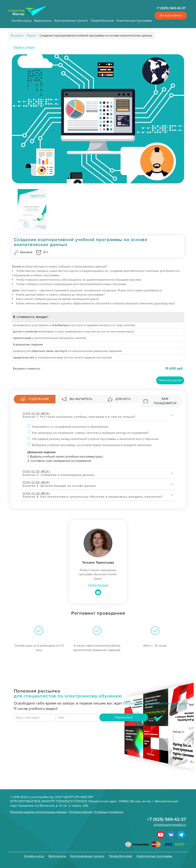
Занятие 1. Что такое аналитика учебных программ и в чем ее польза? (79, 415)
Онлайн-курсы (22, 21)
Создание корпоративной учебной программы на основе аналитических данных (96, 36)
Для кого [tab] (119, 399)
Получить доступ (170, 380)
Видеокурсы (43, 21)
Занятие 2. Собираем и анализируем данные (58, 473)
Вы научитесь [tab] (77, 399)
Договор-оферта (80, 812)
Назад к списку (24, 47)
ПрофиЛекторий (102, 21)
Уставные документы (109, 812)
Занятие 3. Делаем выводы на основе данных (59, 484)
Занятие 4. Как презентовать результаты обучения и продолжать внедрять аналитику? (92, 495)
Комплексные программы (134, 21)
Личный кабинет (171, 15)
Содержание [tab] (35, 399)
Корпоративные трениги (71, 21)
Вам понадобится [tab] (160, 401)
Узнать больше (98, 585)
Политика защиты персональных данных (38, 812)
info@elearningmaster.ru (170, 825)
